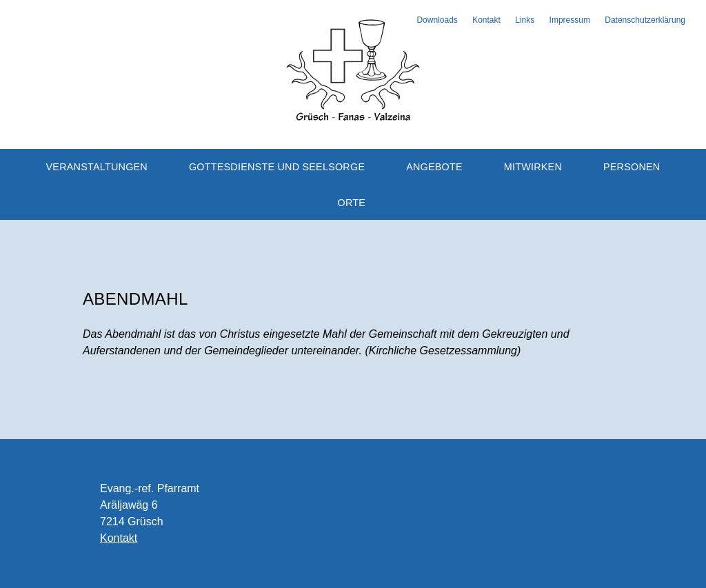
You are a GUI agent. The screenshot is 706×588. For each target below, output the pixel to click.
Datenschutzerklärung (645, 20)
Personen (632, 167)
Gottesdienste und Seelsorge (277, 167)
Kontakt (486, 20)
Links (525, 20)
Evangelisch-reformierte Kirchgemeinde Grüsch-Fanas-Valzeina (353, 69)
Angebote (434, 167)
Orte (352, 203)
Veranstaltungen (97, 167)
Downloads (437, 20)
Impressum (570, 20)
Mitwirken (533, 167)
